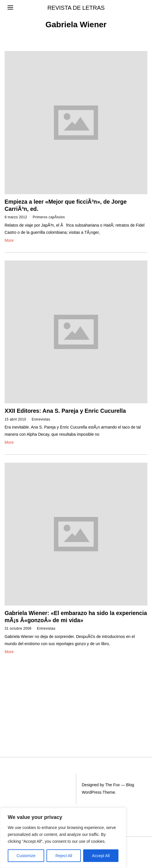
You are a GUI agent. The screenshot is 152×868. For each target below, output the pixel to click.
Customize (26, 856)
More (9, 240)
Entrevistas (41, 419)
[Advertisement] (36, 694)
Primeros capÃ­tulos (49, 217)
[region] (63, 838)
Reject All (64, 856)
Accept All (101, 856)
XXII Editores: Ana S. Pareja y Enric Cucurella (65, 411)
